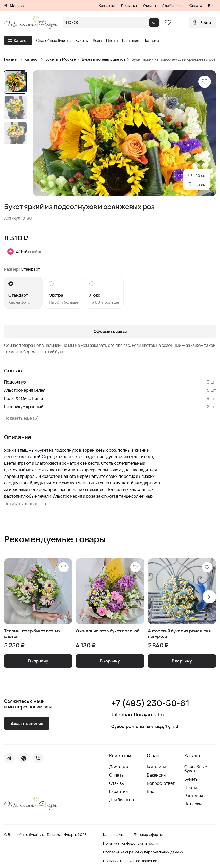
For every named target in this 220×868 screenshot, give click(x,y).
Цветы (112, 41)
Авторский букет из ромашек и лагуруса (180, 634)
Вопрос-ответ (161, 783)
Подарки (151, 41)
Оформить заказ (110, 331)
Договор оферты (148, 835)
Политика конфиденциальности (130, 843)
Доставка (129, 6)
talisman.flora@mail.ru (138, 715)
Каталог (18, 40)
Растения (131, 41)
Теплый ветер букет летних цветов (32, 634)
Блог (212, 6)
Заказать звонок (27, 723)
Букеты (82, 41)
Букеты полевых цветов (104, 59)
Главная (11, 59)
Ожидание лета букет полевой (108, 631)
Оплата (196, 6)
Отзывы (149, 6)
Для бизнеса (173, 6)
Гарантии (118, 791)
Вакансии (156, 775)
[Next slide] (209, 597)
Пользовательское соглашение (130, 861)
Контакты (107, 6)
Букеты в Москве (61, 59)
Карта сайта (114, 835)
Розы (97, 41)
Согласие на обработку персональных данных (143, 852)
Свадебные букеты (54, 41)
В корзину (38, 661)
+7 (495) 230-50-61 (150, 703)
